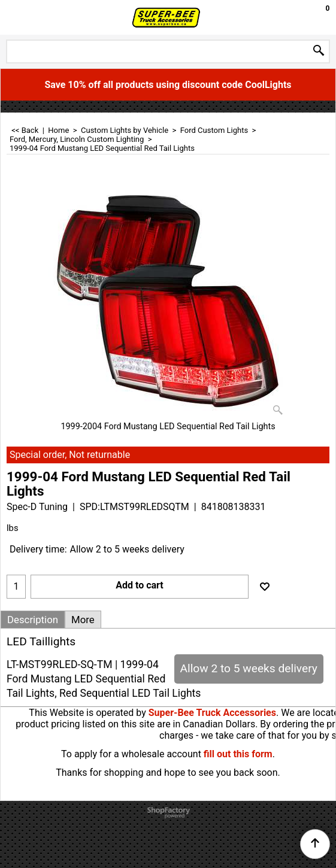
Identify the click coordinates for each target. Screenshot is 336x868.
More (83, 620)
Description (33, 620)
